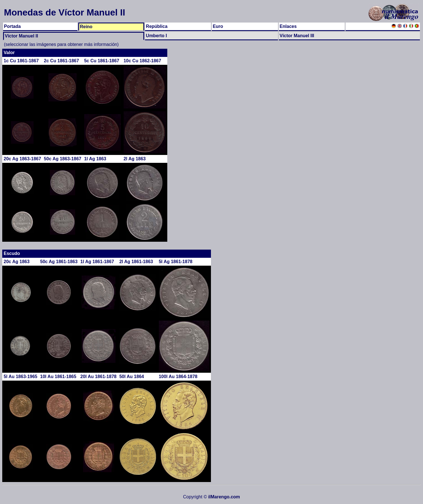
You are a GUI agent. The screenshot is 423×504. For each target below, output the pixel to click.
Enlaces (288, 26)
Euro (218, 26)
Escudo (12, 253)
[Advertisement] (398, 133)
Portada (12, 26)
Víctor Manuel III (297, 36)
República (157, 26)
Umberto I (156, 36)
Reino (86, 27)
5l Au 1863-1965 (20, 377)
